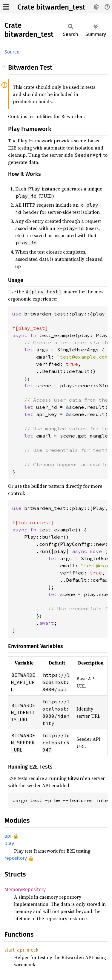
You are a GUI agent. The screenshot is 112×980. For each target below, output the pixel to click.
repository (16, 858)
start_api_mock (21, 950)
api (8, 836)
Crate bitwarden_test (51, 7)
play (9, 843)
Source (12, 52)
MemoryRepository (25, 890)
